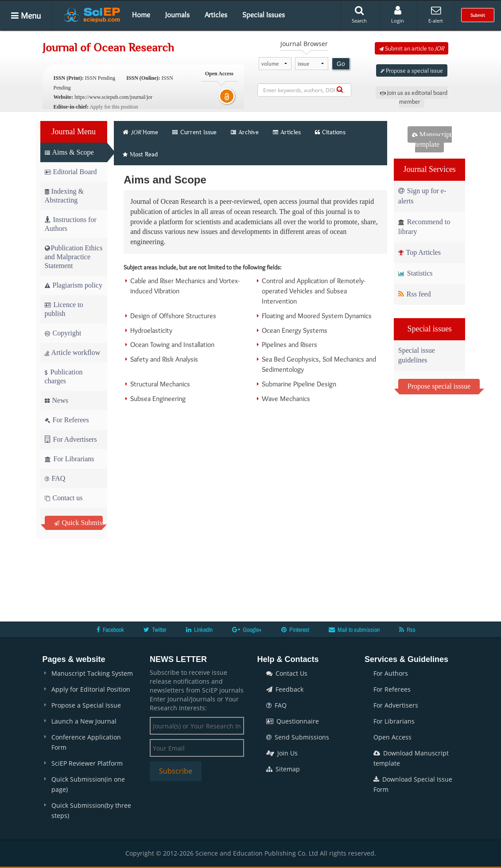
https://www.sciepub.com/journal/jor (113, 97)
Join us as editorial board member (414, 97)
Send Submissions (298, 737)
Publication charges (64, 376)
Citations (330, 132)
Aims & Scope (69, 152)
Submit (478, 15)
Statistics (416, 273)
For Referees (67, 420)
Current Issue (194, 132)
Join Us (282, 753)
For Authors (391, 673)
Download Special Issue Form (413, 784)
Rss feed (415, 294)
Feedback (285, 689)
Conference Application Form (86, 742)
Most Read (140, 154)
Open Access (392, 737)
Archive (245, 132)
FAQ (55, 478)
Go (341, 64)
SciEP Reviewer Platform (87, 763)
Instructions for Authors (71, 224)
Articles (216, 15)
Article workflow (73, 352)
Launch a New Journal (84, 721)
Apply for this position (114, 107)
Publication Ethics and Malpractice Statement (74, 257)
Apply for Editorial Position (91, 689)
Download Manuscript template (411, 758)
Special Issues (264, 15)
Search (359, 15)
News (56, 400)
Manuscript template (432, 140)
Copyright (63, 333)
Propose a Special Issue (86, 705)
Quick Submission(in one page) (88, 784)
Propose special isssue (439, 386)
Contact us (64, 498)
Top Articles (419, 252)
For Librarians (70, 459)
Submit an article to (412, 48)
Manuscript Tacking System (92, 673)
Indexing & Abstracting (64, 196)
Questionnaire (293, 721)
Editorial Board (71, 172)
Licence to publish (64, 309)
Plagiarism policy (74, 285)
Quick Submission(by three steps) (91, 810)
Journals (177, 15)
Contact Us (287, 673)
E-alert (436, 15)
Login (398, 15)
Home (141, 15)
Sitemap (283, 769)
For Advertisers (71, 439)
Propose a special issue (412, 70)
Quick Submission (79, 523)
